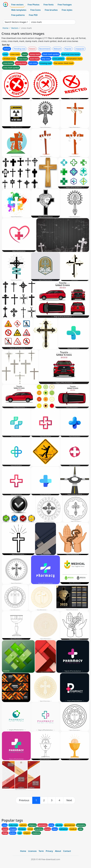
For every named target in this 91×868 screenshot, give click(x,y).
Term (41, 851)
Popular (68, 49)
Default (7, 49)
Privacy (49, 851)
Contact (67, 851)
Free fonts (49, 5)
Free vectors (17, 5)
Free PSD (33, 15)
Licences (32, 851)
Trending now (19, 49)
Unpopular (80, 49)
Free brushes (51, 10)
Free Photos (33, 5)
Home (6, 28)
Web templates (19, 10)
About (58, 851)
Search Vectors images (16, 22)
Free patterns (18, 15)
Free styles (67, 10)
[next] (69, 800)
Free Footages (65, 5)
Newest (32, 49)
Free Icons (35, 10)
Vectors (15, 28)
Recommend (45, 49)
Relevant (57, 49)
